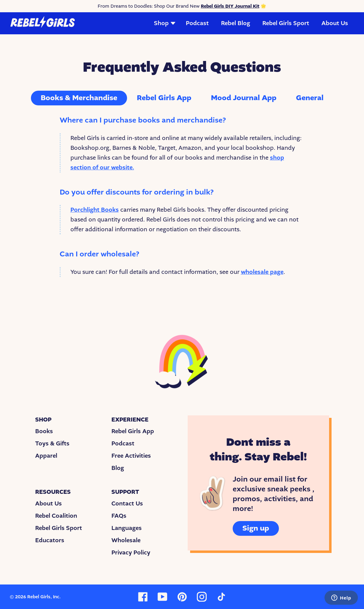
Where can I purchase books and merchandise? (143, 120)
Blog (118, 468)
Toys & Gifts (52, 444)
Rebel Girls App (133, 431)
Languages (127, 528)
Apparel (46, 456)
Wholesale (126, 540)
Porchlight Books (95, 210)
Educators (50, 540)
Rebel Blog (236, 23)
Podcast (197, 23)
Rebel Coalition (56, 516)
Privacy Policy (131, 553)
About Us (335, 23)
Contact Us (127, 504)
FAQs (119, 516)
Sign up (256, 528)
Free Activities (131, 456)
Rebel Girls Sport (286, 23)
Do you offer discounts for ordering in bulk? (137, 192)
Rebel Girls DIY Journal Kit (230, 6)
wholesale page (262, 272)
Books (44, 431)
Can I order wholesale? (99, 254)
